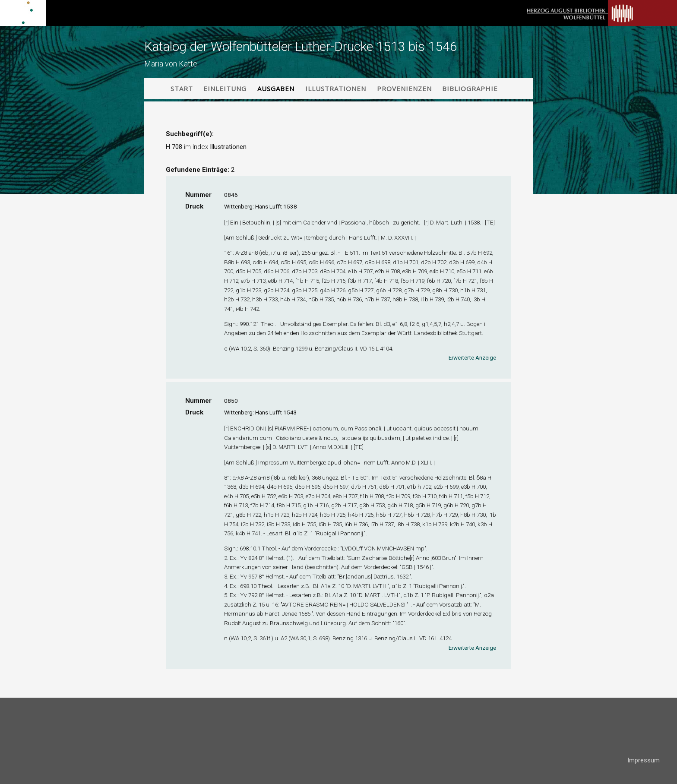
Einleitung (225, 89)
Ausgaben (276, 89)
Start (182, 89)
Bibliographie (470, 89)
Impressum (644, 760)
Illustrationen (336, 89)
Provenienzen (404, 89)
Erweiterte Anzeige (472, 357)
